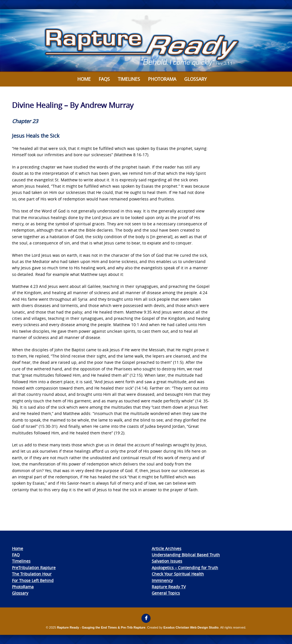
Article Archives (167, 548)
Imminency (162, 580)
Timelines (129, 79)
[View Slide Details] (146, 41)
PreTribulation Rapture (34, 568)
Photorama (162, 79)
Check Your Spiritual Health (178, 574)
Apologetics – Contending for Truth (185, 568)
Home (84, 79)
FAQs (104, 79)
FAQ (16, 555)
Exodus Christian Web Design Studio (191, 627)
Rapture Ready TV (169, 587)
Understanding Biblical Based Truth (186, 555)
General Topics (166, 593)
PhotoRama (23, 587)
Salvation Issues (167, 561)
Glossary (195, 79)
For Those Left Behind (33, 580)
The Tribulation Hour (32, 574)
